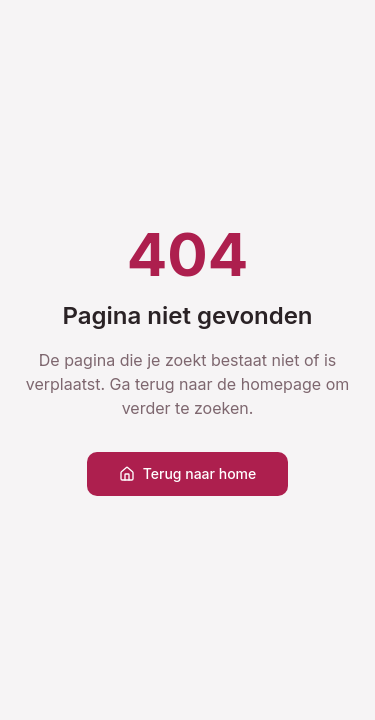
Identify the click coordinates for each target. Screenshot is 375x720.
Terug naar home (188, 473)
